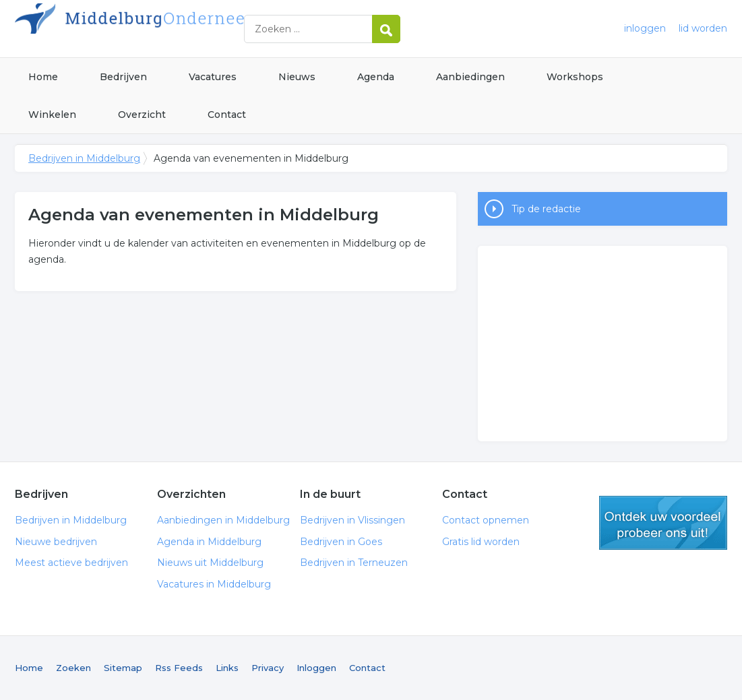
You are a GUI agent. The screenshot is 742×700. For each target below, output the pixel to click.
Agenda (376, 77)
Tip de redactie (546, 209)
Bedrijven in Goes (341, 542)
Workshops (575, 77)
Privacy (268, 668)
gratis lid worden (663, 523)
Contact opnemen (486, 520)
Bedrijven (123, 77)
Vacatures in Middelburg (214, 584)
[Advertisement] (602, 344)
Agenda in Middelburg (209, 542)
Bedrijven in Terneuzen (354, 563)
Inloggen (316, 668)
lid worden (703, 28)
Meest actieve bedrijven (71, 563)
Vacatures (213, 77)
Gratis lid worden (481, 542)
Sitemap (123, 668)
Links (227, 668)
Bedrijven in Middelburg (183, 29)
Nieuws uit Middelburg (210, 563)
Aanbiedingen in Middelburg (223, 520)
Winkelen (52, 115)
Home (43, 77)
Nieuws (297, 77)
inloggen (645, 28)
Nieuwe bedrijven (56, 542)
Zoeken (73, 668)
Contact (227, 115)
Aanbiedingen (470, 77)
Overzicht (142, 115)
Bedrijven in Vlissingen (352, 520)
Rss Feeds (179, 668)
